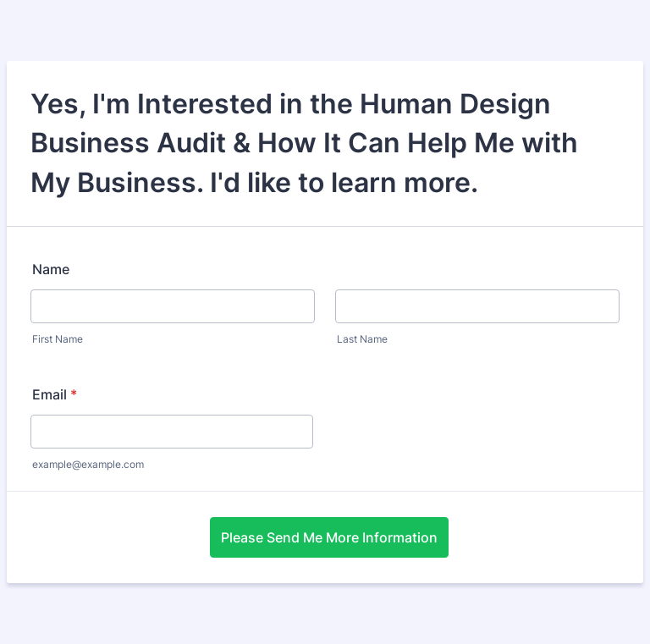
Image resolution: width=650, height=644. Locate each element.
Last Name (362, 339)
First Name (58, 339)
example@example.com (88, 464)
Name (51, 269)
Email (55, 394)
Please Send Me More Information (329, 537)
